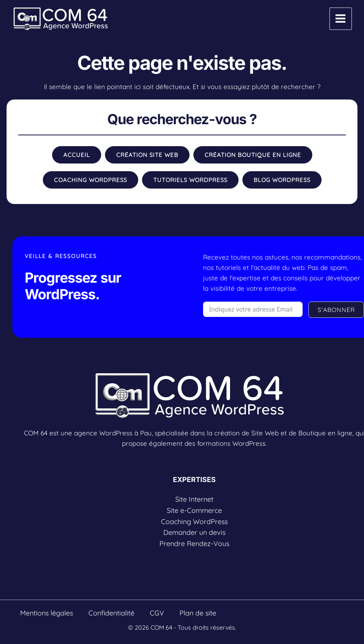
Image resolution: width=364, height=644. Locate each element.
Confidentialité (111, 613)
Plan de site (198, 613)
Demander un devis (194, 532)
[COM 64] (61, 19)
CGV (157, 613)
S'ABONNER (336, 310)
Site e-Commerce (194, 510)
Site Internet (194, 499)
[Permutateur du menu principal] (341, 19)
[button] (77, 155)
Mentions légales (47, 613)
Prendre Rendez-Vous (194, 544)
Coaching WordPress (194, 522)
